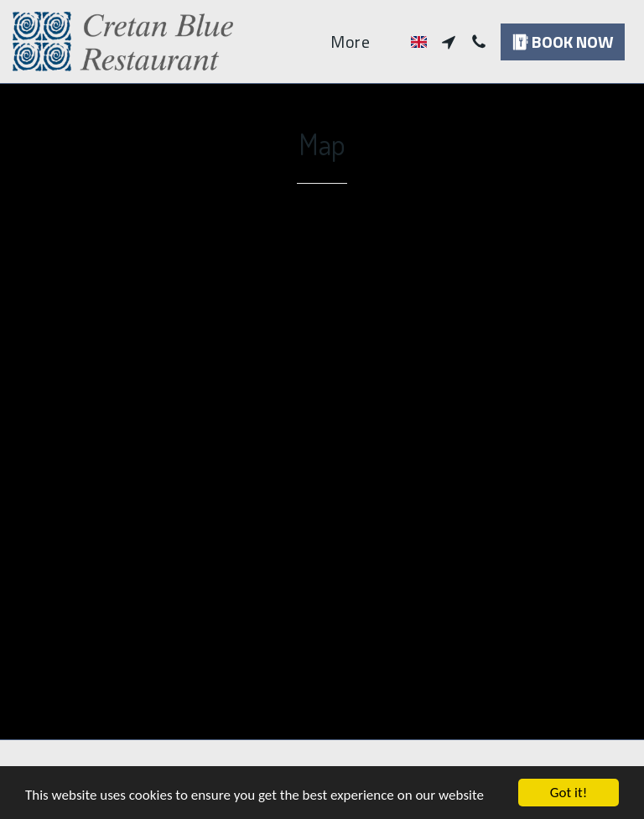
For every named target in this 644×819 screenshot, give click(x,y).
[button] (449, 42)
